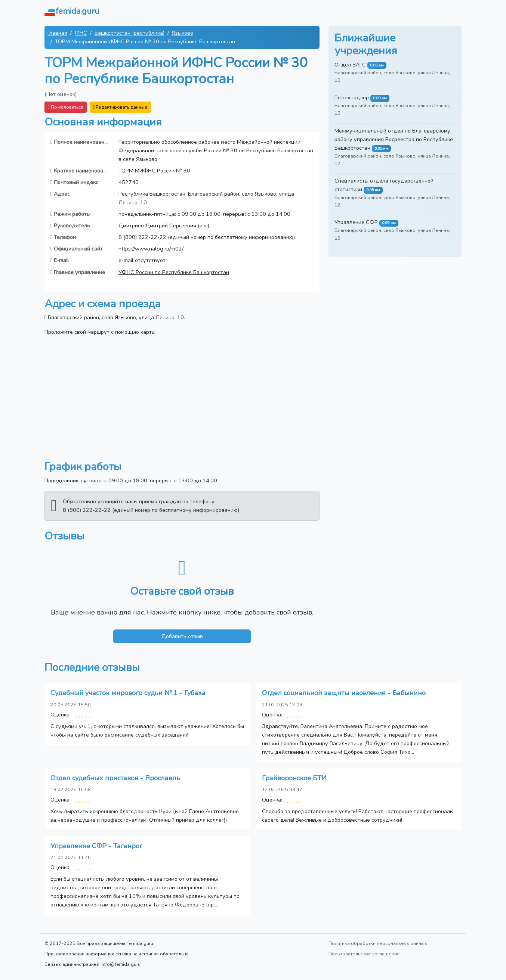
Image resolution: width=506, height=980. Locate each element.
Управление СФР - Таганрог (96, 846)
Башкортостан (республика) (129, 33)
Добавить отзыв (182, 636)
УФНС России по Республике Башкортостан (174, 272)
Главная (57, 33)
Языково (183, 33)
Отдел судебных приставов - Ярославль (115, 778)
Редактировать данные (121, 107)
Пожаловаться (66, 107)
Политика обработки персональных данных (378, 943)
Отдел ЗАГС (350, 65)
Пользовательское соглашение (364, 954)
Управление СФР (356, 222)
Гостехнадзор (352, 97)
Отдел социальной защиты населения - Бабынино (344, 693)
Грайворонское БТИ (294, 778)
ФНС (81, 33)
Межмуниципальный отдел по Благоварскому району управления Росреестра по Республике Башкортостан (394, 139)
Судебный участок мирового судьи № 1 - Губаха (128, 693)
